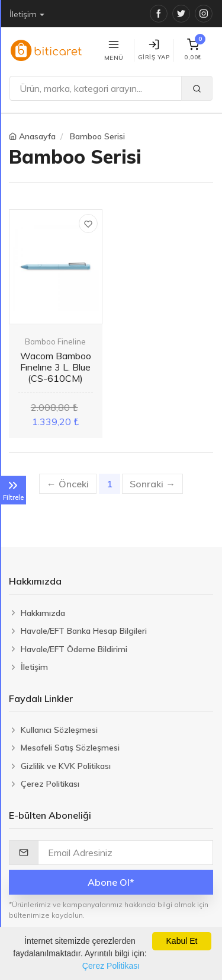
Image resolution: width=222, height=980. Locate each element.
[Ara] (96, 88)
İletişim (23, 14)
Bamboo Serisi (97, 136)
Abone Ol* (111, 882)
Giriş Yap (154, 50)
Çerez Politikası (111, 966)
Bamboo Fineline (55, 341)
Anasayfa (37, 136)
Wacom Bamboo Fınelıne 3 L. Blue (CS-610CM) (56, 367)
